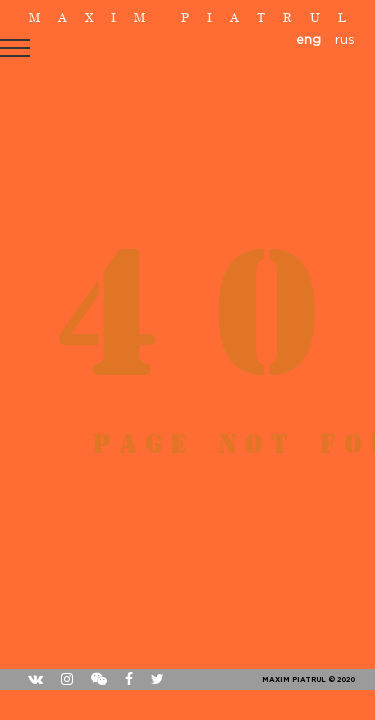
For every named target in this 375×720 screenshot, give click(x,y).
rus (345, 40)
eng (308, 40)
